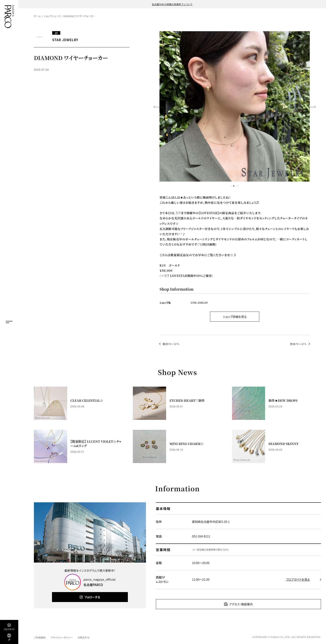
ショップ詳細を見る (235, 317)
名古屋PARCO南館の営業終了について (172, 4)
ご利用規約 (40, 637)
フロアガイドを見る (298, 579)
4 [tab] (238, 186)
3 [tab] (236, 186)
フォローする (92, 597)
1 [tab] (231, 186)
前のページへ (171, 344)
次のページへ (298, 344)
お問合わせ (84, 637)
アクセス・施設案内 (241, 604)
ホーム (37, 16)
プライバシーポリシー (62, 637)
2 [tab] (234, 186)
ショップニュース (52, 16)
